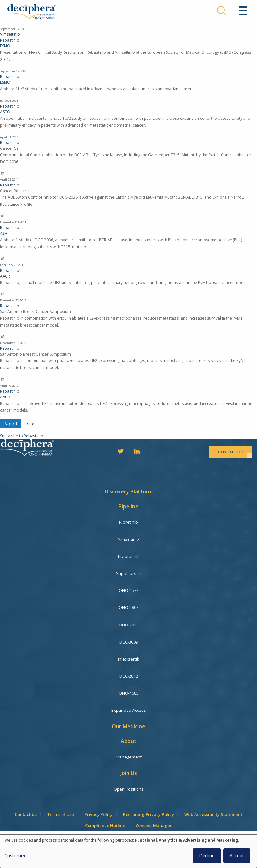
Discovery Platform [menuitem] (129, 491)
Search (222, 11)
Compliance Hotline (105, 825)
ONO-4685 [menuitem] (129, 693)
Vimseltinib (10, 34)
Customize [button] (16, 856)
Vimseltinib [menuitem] (128, 539)
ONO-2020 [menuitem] (129, 625)
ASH (4, 233)
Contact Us (26, 814)
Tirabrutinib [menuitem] (128, 556)
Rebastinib (10, 40)
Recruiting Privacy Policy (148, 814)
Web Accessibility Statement (213, 814)
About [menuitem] (129, 741)
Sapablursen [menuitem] (129, 573)
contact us (231, 452)
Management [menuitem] (129, 757)
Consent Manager (154, 825)
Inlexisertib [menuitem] (129, 659)
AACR (5, 276)
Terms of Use (61, 814)
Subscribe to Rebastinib (22, 436)
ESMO (5, 46)
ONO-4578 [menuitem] (129, 590)
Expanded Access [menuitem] (129, 710)
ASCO (5, 112)
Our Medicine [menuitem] (128, 726)
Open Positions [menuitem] (129, 789)
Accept (237, 856)
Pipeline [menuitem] (128, 506)
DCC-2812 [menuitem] (129, 676)
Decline (207, 856)
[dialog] (128, 851)
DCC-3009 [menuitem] (129, 642)
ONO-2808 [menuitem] (129, 607)
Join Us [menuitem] (129, 773)
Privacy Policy (99, 814)
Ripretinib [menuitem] (128, 522)
